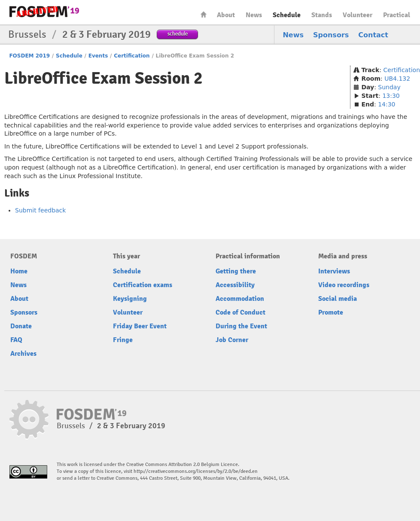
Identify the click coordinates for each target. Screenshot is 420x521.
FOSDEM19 (44, 12)
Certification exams (143, 285)
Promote (331, 312)
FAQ (16, 340)
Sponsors (331, 35)
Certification (132, 56)
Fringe (123, 340)
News (254, 15)
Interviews (334, 271)
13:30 (391, 96)
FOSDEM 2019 (29, 56)
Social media (338, 299)
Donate (21, 326)
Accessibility (235, 285)
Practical (397, 15)
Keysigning (130, 299)
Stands (322, 15)
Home (204, 14)
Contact (373, 35)
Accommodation (240, 299)
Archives (23, 354)
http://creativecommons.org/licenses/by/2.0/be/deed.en (196, 471)
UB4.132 (397, 79)
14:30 (387, 104)
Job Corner (232, 340)
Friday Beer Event (140, 326)
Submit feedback (40, 210)
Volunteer (358, 15)
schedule (178, 34)
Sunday (389, 87)
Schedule (287, 15)
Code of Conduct (240, 312)
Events (98, 56)
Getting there (236, 271)
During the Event (241, 326)
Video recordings (344, 285)
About (226, 15)
